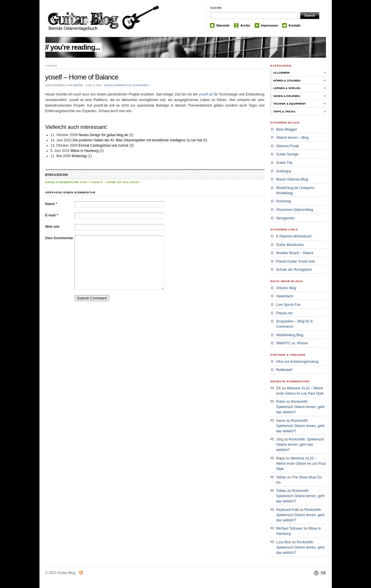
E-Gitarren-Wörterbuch (294, 236)
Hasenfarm (285, 296)
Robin (281, 402)
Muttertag (79, 156)
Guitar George (287, 154)
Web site (52, 227)
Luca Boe (284, 542)
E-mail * (52, 215)
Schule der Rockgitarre (294, 270)
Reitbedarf (284, 370)
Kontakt (294, 25)
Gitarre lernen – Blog (293, 138)
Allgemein (282, 73)
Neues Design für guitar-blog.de (103, 135)
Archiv (245, 25)
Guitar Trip (284, 163)
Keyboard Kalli (288, 510)
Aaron (281, 421)
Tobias (281, 491)
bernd (78, 85)
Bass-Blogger (287, 129)
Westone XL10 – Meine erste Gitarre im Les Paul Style (301, 464)
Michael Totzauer (290, 528)
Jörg (280, 439)
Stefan (281, 477)
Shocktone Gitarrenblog (295, 210)
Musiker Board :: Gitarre (295, 253)
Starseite (223, 25)
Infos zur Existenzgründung (297, 362)
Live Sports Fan (289, 305)
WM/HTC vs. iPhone (292, 343)
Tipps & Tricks (284, 111)
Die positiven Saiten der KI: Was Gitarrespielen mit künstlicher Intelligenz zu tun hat (137, 140)
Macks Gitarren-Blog (292, 179)
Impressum (270, 25)
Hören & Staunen (287, 80)
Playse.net (284, 313)
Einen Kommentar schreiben (127, 85)
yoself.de (206, 94)
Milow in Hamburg (84, 151)
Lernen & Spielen (287, 88)
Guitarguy (284, 171)
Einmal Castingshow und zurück (104, 145)
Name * (51, 204)
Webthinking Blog (290, 335)
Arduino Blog (286, 288)
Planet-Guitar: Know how (296, 261)
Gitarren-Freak (288, 146)
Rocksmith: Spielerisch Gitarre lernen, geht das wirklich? (300, 407)
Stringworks (285, 218)
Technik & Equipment (290, 104)
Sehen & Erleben (287, 96)
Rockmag (284, 201)
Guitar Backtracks (290, 245)
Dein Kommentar (59, 238)
